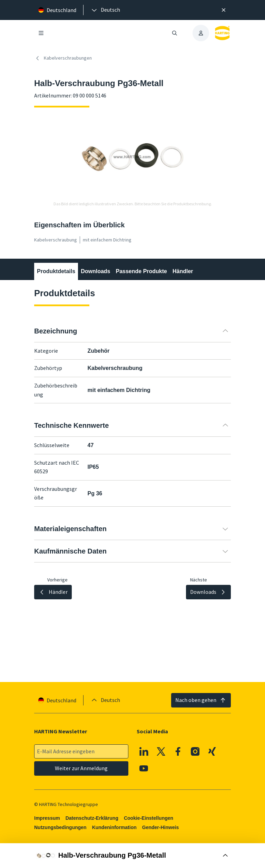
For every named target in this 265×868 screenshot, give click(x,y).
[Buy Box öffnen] (132, 856)
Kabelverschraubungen (63, 58)
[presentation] (105, 10)
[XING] (212, 752)
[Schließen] (224, 10)
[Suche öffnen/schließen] (175, 33)
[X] (161, 752)
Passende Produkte (141, 271)
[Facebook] (178, 752)
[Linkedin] (144, 752)
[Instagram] (195, 752)
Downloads (95, 271)
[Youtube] (144, 768)
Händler (183, 271)
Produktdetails (56, 271)
